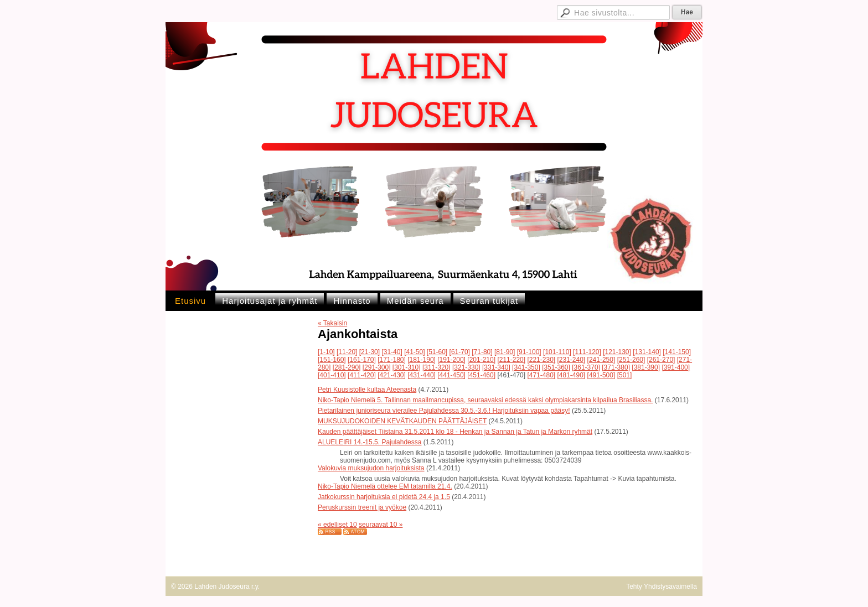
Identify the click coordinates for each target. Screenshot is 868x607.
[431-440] (422, 375)
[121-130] (617, 352)
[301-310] (407, 367)
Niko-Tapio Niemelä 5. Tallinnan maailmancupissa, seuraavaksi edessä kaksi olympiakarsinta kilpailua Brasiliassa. (485, 400)
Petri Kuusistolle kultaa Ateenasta (367, 390)
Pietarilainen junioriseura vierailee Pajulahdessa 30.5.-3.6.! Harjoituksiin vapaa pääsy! (444, 411)
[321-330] (466, 367)
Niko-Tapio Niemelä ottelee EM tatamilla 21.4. (385, 486)
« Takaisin (332, 323)
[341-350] (526, 367)
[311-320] (436, 367)
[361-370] (586, 367)
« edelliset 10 (337, 525)
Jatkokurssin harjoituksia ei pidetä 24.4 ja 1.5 (384, 497)
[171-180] (392, 360)
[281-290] (347, 367)
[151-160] (332, 360)
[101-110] (557, 352)
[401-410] (332, 375)
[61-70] (460, 352)
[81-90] (505, 352)
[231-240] (572, 360)
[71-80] (482, 352)
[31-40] (392, 352)
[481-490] (572, 375)
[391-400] (676, 367)
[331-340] (496, 367)
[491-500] (601, 375)
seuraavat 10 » (381, 525)
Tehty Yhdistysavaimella (662, 587)
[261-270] (661, 360)
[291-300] (377, 367)
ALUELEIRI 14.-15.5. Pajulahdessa (370, 442)
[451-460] (481, 375)
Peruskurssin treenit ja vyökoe (362, 507)
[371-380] (616, 367)
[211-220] (511, 360)
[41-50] (414, 352)
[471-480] (541, 375)
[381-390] (646, 367)
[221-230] (541, 360)
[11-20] (347, 352)
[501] (625, 375)
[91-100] (529, 352)
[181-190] (422, 360)
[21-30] (370, 352)
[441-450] (451, 375)
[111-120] (587, 352)
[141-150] (677, 352)
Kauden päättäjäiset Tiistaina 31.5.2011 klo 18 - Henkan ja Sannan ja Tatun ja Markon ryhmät (455, 432)
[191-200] (451, 360)
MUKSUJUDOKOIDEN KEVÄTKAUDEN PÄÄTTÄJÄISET (402, 421)
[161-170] (362, 360)
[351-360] (556, 367)
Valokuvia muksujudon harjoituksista (371, 468)
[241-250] (601, 360)
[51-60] (437, 352)
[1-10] (326, 352)
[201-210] (481, 360)
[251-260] (631, 360)
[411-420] (362, 375)
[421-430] (392, 375)
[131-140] (647, 352)
